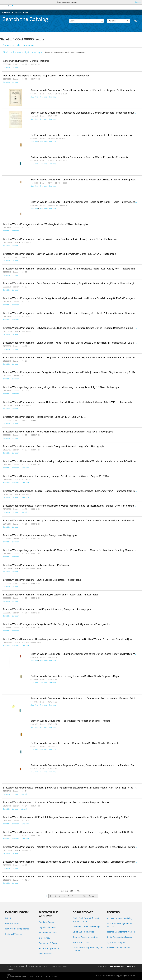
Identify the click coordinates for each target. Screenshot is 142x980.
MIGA (48, 976)
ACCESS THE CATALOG (93, 4)
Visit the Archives (81, 942)
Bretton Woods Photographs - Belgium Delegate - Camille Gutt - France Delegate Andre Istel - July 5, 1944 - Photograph (69, 269)
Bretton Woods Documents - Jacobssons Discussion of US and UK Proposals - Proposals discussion (85, 113)
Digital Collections (47, 927)
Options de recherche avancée (19, 45)
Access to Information (52, 966)
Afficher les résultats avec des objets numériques (65, 52)
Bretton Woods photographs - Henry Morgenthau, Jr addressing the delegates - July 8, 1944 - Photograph (61, 387)
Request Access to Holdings (85, 937)
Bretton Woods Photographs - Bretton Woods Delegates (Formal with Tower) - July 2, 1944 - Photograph (60, 239)
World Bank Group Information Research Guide (87, 920)
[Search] (86, 20)
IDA (38, 976)
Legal (9, 966)
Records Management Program (121, 932)
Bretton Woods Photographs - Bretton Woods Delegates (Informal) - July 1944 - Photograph (53, 447)
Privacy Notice (20, 966)
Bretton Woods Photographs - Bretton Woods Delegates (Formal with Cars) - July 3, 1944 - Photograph (59, 254)
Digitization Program (116, 942)
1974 (83, 896)
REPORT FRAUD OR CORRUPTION (123, 966)
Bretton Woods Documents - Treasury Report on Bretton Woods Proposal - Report (76, 676)
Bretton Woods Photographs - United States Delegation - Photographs (42, 580)
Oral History (45, 938)
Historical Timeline (14, 934)
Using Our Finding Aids (83, 932)
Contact (11, 970)
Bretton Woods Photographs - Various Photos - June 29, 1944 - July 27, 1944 (45, 417)
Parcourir (118, 20)
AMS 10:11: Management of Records (119, 925)
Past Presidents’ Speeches (17, 929)
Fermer (138, 2)
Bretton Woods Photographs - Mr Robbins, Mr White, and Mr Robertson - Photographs (50, 595)
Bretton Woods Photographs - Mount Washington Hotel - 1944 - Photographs (46, 224)
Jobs (65, 966)
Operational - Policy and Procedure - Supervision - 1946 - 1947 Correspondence (46, 76)
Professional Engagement (118, 948)
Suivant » (93, 896)
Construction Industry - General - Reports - (27, 61)
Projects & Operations (49, 948)
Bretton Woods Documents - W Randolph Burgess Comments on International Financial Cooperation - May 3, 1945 (66, 818)
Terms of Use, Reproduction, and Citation (88, 949)
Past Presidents (12, 923)
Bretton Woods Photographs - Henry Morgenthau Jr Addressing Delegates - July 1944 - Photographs (58, 432)
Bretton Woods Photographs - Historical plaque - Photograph (37, 565)
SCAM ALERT (102, 966)
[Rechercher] (102, 20)
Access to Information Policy (119, 918)
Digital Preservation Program (120, 937)
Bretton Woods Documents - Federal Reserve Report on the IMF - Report (70, 721)
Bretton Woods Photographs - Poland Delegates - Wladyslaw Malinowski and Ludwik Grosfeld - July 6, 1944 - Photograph (70, 299)
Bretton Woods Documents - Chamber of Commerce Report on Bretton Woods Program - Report (56, 803)
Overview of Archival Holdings (87, 926)
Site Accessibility (34, 966)
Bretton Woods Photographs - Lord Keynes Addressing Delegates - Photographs (47, 610)
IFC (43, 976)
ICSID (54, 976)
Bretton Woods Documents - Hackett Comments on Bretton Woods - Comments (75, 743)
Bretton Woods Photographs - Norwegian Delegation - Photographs (40, 536)
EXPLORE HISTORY (55, 4)
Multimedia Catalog (48, 933)
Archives (6, 12)
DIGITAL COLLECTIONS (73, 4)
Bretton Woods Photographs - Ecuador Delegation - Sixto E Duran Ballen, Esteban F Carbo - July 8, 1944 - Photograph (67, 402)
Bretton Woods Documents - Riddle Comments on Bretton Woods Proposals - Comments (79, 158)
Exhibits (9, 918)
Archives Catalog (47, 922)
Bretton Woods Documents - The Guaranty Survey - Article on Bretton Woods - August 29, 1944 (56, 476)
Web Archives (45, 954)
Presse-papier (137, 20)
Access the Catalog (20, 12)
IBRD (32, 976)
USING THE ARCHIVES (113, 4)
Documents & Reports (49, 943)
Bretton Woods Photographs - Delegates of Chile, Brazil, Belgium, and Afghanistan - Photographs (56, 625)
